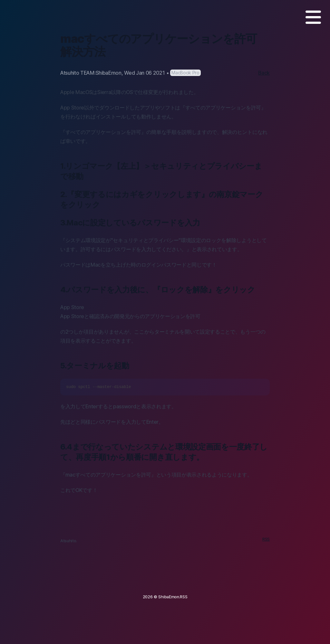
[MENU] (313, 17)
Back (264, 73)
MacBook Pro (185, 73)
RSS (266, 539)
